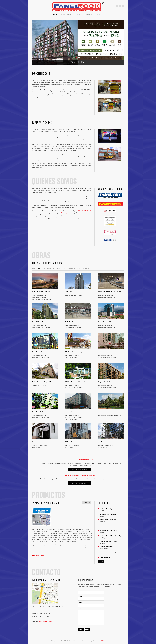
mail (123, 6)
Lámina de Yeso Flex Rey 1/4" (109, 530)
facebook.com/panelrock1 (47, 622)
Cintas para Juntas (105, 557)
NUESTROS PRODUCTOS (79, 483)
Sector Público (57, 268)
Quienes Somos (66, 15)
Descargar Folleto (38, 555)
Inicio (55, 15)
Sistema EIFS (86, 268)
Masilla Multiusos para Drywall (109, 552)
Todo (39, 268)
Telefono (80, 602)
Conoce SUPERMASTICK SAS (79, 470)
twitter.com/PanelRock (46, 619)
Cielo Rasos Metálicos (106, 547)
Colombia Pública (100, 641)
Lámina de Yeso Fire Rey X (108, 514)
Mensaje (80, 609)
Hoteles (79, 268)
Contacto (99, 15)
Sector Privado (47, 268)
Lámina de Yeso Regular (107, 509)
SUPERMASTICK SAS (84, 211)
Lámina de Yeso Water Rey (108, 520)
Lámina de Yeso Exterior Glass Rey (110, 536)
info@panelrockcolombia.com (40, 610)
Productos (88, 15)
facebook (117, 6)
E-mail (80, 596)
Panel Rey (64, 213)
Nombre (81, 590)
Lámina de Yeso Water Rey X (108, 525)
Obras (78, 15)
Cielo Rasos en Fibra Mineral (108, 541)
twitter (120, 6)
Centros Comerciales (69, 268)
